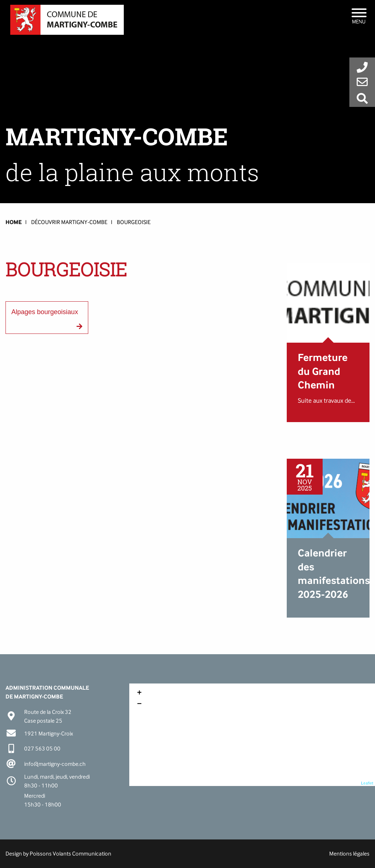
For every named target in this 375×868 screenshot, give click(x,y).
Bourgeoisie (134, 222)
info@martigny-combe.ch (55, 764)
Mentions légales (349, 854)
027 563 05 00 (42, 748)
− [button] (139, 704)
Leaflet (367, 783)
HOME (14, 222)
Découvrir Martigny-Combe (69, 222)
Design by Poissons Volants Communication (58, 854)
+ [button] (139, 693)
